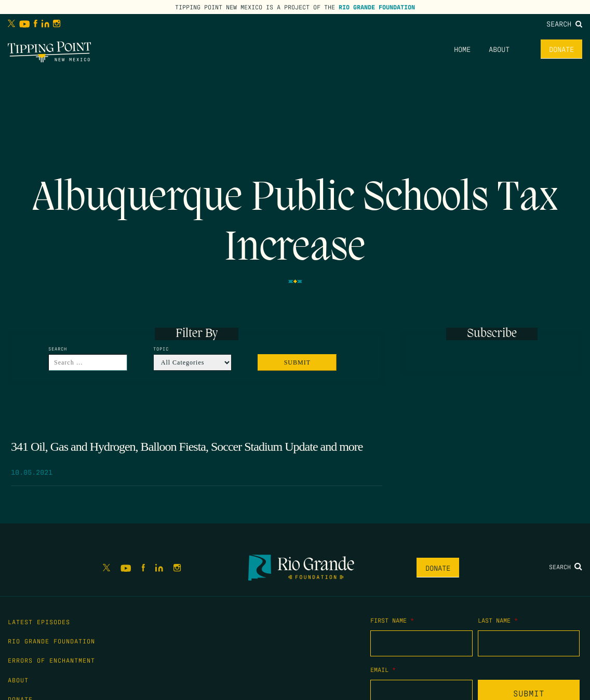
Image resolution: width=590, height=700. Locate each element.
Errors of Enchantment (51, 660)
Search (564, 23)
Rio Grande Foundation (377, 7)
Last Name (498, 620)
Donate (561, 49)
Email (383, 669)
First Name (392, 620)
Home (462, 49)
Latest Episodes (39, 622)
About (499, 49)
